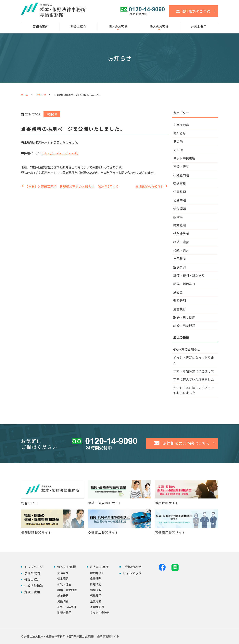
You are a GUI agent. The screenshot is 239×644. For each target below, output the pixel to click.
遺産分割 (180, 300)
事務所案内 (40, 26)
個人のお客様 (118, 26)
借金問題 (180, 200)
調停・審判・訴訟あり (189, 275)
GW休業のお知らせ (187, 349)
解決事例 (180, 267)
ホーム (25, 95)
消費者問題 (64, 612)
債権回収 (96, 590)
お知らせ (41, 95)
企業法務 (96, 578)
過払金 (178, 292)
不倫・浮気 (181, 167)
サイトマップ (132, 573)
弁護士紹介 (78, 26)
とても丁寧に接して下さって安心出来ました (194, 390)
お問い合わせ (132, 567)
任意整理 (180, 192)
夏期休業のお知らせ (150, 186)
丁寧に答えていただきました (194, 379)
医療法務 (96, 584)
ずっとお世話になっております (194, 360)
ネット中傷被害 (184, 158)
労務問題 (96, 596)
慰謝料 (178, 217)
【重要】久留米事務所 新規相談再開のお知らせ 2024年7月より (72, 186)
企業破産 (96, 601)
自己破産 (180, 259)
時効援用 (180, 225)
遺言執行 (180, 309)
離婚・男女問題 (184, 317)
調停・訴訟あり (184, 284)
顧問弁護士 (97, 573)
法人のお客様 (159, 26)
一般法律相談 (34, 586)
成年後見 (63, 596)
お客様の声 (181, 125)
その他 (178, 141)
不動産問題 (181, 175)
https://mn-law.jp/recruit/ (60, 153)
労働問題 (63, 601)
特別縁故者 (181, 234)
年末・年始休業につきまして (194, 371)
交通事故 (180, 183)
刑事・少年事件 (67, 607)
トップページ (34, 567)
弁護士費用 (199, 26)
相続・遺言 (181, 242)
